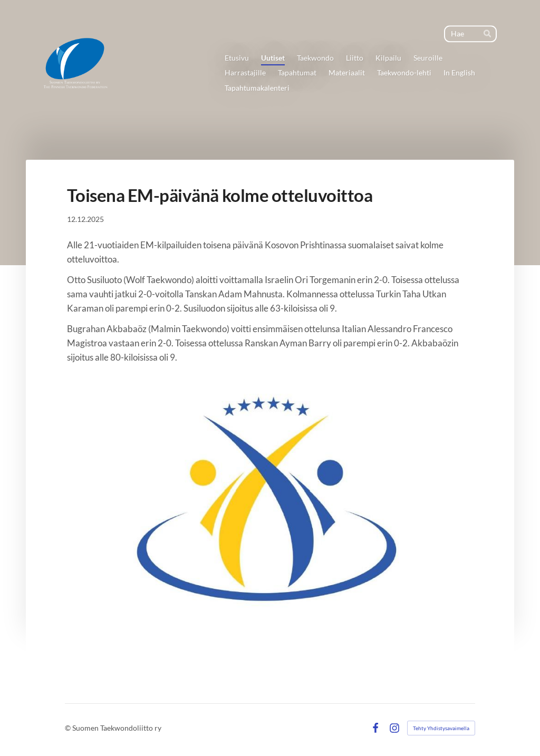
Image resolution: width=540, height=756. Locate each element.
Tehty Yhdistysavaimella (441, 728)
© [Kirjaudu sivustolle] (69, 728)
